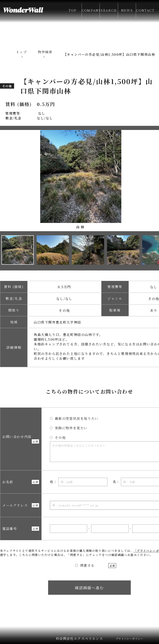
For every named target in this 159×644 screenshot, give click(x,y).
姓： (79, 482)
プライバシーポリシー (129, 639)
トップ (21, 52)
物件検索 (45, 52)
